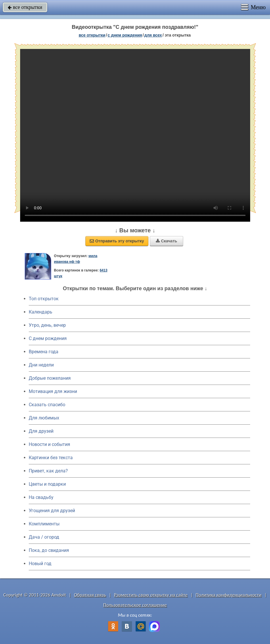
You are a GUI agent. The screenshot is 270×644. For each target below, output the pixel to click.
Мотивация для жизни (53, 391)
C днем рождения (48, 338)
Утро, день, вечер (47, 325)
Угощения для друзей (52, 511)
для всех (153, 35)
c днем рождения (125, 35)
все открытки (25, 7)
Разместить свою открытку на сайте (151, 595)
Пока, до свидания (49, 550)
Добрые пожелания (50, 378)
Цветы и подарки (47, 484)
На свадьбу (41, 497)
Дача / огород (44, 537)
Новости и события (49, 444)
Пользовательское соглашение (135, 605)
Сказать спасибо (47, 405)
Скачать (166, 241)
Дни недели (41, 365)
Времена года (44, 352)
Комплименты (44, 524)
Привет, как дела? (48, 471)
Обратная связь (90, 595)
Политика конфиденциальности (228, 595)
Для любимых (44, 418)
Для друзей (41, 431)
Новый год (40, 564)
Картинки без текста (51, 458)
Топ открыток (44, 299)
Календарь (41, 312)
